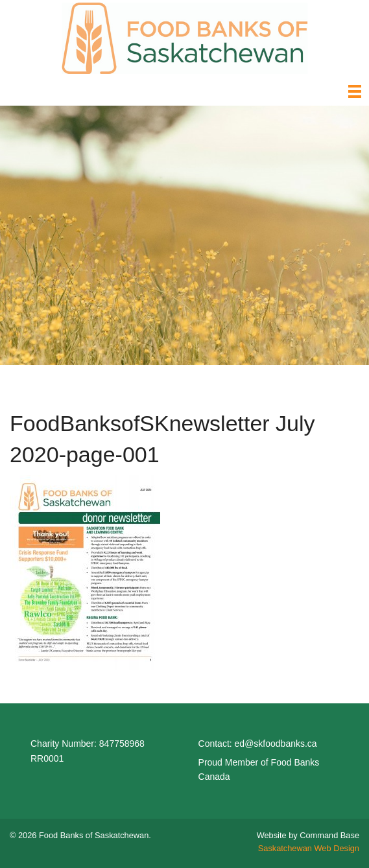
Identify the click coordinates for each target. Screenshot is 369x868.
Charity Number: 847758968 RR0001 (88, 751)
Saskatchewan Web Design (309, 848)
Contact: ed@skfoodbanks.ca (258, 744)
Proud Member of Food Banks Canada (259, 769)
